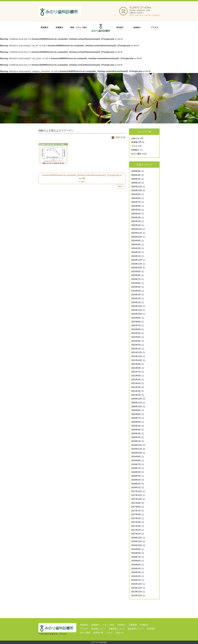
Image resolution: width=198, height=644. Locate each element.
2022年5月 (136, 333)
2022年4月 (136, 337)
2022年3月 (136, 341)
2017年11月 (137, 495)
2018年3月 (136, 480)
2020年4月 (136, 430)
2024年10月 (137, 237)
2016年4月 (136, 569)
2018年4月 (136, 476)
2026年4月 (136, 175)
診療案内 (95, 625)
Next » (121, 186)
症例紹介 (135, 150)
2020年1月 (136, 441)
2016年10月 (137, 545)
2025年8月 (136, 198)
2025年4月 (136, 214)
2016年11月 (137, 541)
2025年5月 (136, 210)
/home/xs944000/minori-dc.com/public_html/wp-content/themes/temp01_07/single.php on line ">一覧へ (82, 178)
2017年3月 (136, 526)
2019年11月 (137, 449)
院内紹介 (122, 625)
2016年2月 (136, 576)
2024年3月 (136, 248)
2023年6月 (136, 283)
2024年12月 (137, 229)
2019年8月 (136, 460)
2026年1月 (136, 183)
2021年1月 (136, 395)
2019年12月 (137, 445)
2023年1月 (136, 302)
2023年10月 (137, 268)
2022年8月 (136, 322)
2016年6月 (136, 561)
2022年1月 (136, 349)
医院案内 (84, 625)
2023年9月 (136, 272)
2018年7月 (136, 468)
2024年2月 (136, 252)
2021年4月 (136, 383)
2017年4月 (136, 522)
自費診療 (133, 625)
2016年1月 (136, 580)
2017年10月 (137, 499)
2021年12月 (137, 352)
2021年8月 (136, 368)
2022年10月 (137, 314)
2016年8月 (136, 553)
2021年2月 (136, 391)
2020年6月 (136, 422)
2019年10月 (137, 453)
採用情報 (151, 629)
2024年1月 (136, 256)
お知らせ (135, 138)
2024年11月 (137, 233)
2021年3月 (136, 387)
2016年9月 (136, 549)
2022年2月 (136, 345)
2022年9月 (136, 318)
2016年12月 (137, 538)
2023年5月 (136, 287)
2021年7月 (136, 372)
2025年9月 (136, 194)
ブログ (134, 146)
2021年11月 (137, 356)
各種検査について (117, 629)
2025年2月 (136, 221)
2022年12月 (137, 306)
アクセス (84, 629)
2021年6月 (136, 376)
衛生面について (98, 629)
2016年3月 (136, 572)
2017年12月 (137, 491)
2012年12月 (137, 596)
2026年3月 (136, 179)
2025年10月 (137, 190)
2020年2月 (136, 437)
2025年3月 (136, 218)
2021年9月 (136, 364)
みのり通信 (136, 154)
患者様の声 (136, 142)
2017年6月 (136, 514)
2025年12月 (137, 187)
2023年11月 (137, 264)
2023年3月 (136, 295)
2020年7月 (136, 418)
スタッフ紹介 (108, 625)
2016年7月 (136, 557)
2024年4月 (136, 245)
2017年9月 (136, 503)
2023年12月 (137, 260)
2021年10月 (137, 360)
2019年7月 (136, 464)
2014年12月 (137, 588)
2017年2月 (136, 530)
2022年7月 (136, 325)
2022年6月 (136, 329)
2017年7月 (136, 511)
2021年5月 (136, 380)
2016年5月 (136, 565)
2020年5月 (136, 426)
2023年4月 (136, 291)
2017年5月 (136, 518)
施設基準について (136, 629)
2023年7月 (136, 279)
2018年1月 (136, 487)
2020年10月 (137, 407)
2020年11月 (137, 403)
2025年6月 (136, 206)
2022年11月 (137, 310)
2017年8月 (136, 507)
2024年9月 (136, 241)
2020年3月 (136, 434)
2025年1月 (136, 225)
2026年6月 (136, 171)
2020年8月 (136, 414)
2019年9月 (136, 457)
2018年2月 (136, 484)
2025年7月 (136, 202)
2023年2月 (136, 298)
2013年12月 (137, 592)
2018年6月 (136, 472)
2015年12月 (137, 584)
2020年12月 (137, 399)
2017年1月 (136, 534)
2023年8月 (136, 275)
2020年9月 (136, 410)
